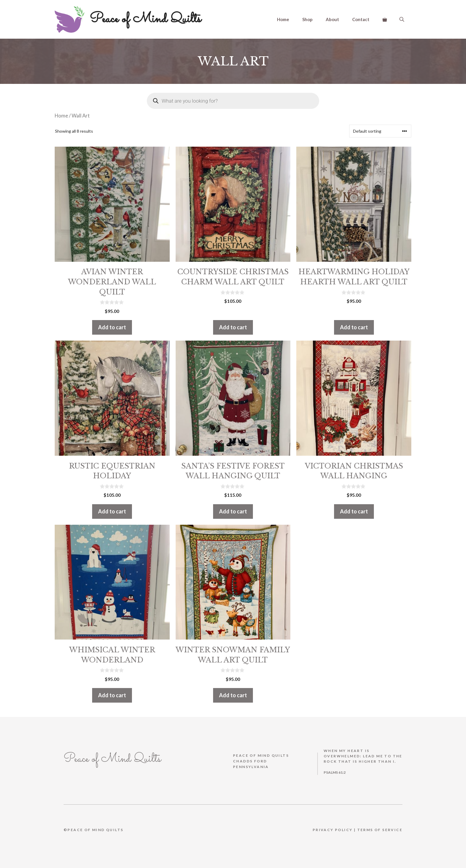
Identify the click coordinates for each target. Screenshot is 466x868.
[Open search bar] (402, 19)
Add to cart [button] (112, 327)
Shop (307, 19)
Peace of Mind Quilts (145, 19)
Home (283, 19)
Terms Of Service (380, 830)
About (332, 19)
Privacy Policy (333, 830)
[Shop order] (380, 131)
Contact (361, 19)
